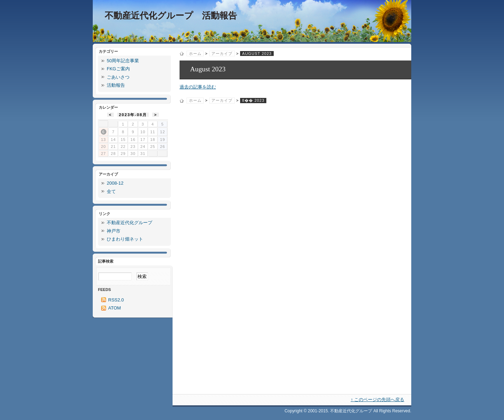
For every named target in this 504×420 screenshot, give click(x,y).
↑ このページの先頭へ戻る (377, 400)
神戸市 (114, 231)
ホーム (195, 54)
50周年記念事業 (123, 61)
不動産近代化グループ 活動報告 (171, 16)
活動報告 (116, 85)
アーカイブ (222, 54)
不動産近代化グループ (129, 223)
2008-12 (115, 183)
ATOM (114, 308)
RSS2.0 (116, 300)
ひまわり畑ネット (125, 239)
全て (111, 191)
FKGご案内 (118, 69)
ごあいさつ (118, 77)
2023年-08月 (133, 115)
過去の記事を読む (198, 87)
